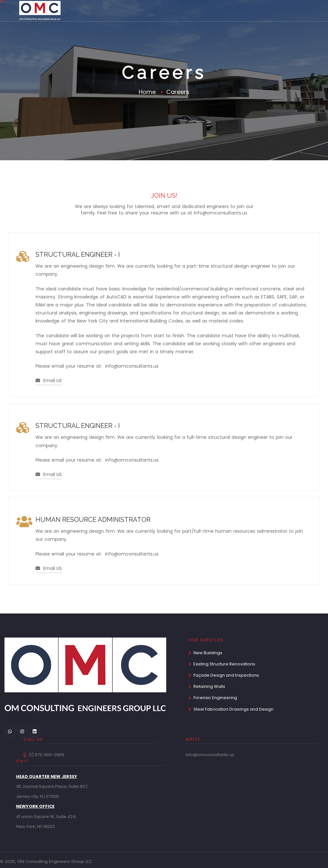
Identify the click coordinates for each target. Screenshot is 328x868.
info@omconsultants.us (221, 213)
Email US (49, 382)
